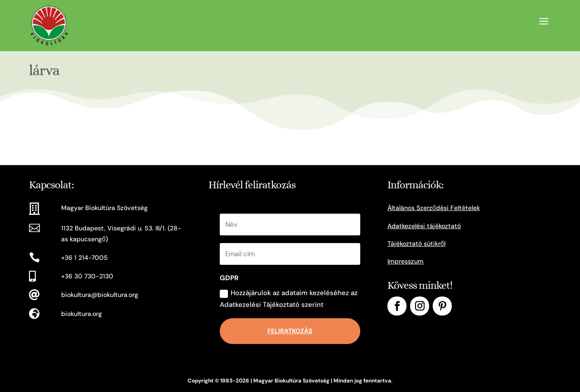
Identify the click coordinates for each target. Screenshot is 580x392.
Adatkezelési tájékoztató (424, 226)
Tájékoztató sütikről (416, 244)
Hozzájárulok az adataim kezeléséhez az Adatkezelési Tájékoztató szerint (289, 299)
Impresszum (406, 261)
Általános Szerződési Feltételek (434, 208)
